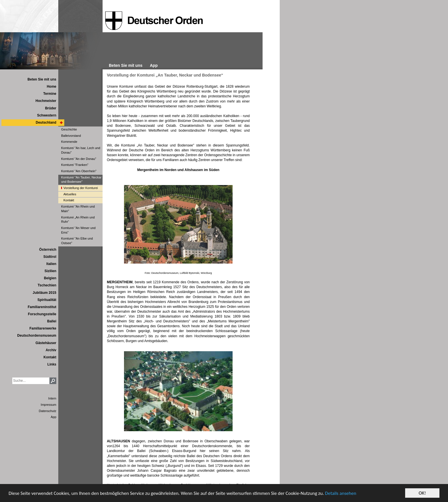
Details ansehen (341, 494)
